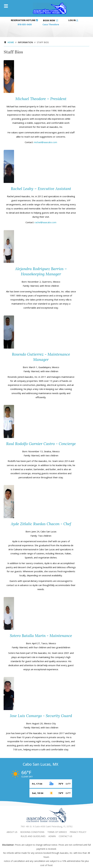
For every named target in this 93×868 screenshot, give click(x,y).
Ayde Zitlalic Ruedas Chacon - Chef (41, 524)
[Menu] (6, 6)
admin (52, 836)
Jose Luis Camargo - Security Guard (41, 716)
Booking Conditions (32, 832)
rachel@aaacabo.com (45, 222)
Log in (73, 20)
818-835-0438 (25, 24)
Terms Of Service (57, 832)
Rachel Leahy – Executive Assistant (41, 189)
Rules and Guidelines (33, 836)
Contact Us (65, 836)
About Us (12, 832)
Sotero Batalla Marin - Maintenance (41, 636)
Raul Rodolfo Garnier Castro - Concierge (41, 444)
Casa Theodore (51, 24)
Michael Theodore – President (41, 99)
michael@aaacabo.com (45, 142)
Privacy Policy (78, 832)
